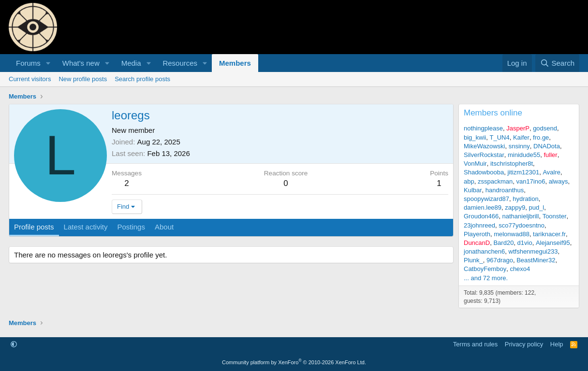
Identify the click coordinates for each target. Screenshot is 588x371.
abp (469, 181)
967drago (500, 260)
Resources (180, 63)
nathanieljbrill (521, 216)
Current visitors (30, 79)
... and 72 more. (486, 278)
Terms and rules (475, 344)
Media (131, 63)
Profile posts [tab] (34, 227)
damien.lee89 (483, 207)
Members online (493, 113)
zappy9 (515, 207)
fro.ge (541, 137)
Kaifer (521, 137)
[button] (48, 63)
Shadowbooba (484, 172)
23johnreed (479, 225)
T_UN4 (499, 137)
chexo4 (520, 269)
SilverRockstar (484, 155)
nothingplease (483, 128)
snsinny (519, 146)
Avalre (551, 172)
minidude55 (524, 155)
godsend (545, 128)
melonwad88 (512, 234)
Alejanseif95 (553, 243)
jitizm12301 (523, 172)
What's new (81, 63)
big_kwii (475, 137)
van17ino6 (530, 181)
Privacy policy (524, 344)
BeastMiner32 (536, 260)
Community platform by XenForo (294, 362)
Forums (28, 63)
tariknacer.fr (549, 234)
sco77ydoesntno (522, 225)
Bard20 (503, 243)
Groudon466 (481, 216)
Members (235, 63)
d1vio (525, 243)
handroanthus (505, 190)
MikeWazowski (484, 146)
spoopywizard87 (486, 199)
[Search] (557, 63)
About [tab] (164, 227)
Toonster (555, 216)
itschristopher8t (512, 164)
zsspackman (495, 181)
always (559, 181)
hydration (525, 199)
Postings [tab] (131, 227)
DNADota (547, 146)
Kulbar (473, 190)
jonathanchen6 (484, 251)
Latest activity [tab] (86, 227)
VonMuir (475, 164)
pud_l (536, 207)
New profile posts (83, 79)
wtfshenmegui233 (533, 251)
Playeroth (477, 234)
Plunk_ (473, 260)
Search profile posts (142, 79)
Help (557, 344)
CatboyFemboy (485, 269)
